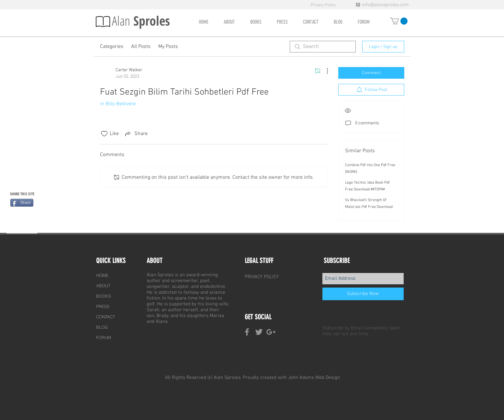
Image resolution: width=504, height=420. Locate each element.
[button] (399, 21)
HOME (102, 275)
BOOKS (104, 296)
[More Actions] (324, 71)
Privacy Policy (324, 5)
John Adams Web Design (314, 378)
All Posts (141, 47)
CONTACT (106, 317)
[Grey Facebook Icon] (247, 332)
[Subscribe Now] (363, 294)
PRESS (103, 306)
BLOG (102, 327)
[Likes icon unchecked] (104, 134)
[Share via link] (136, 134)
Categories (112, 47)
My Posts (168, 47)
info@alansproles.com (385, 5)
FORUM (104, 337)
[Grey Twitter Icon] (259, 332)
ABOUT (103, 286)
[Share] (22, 203)
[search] (323, 47)
